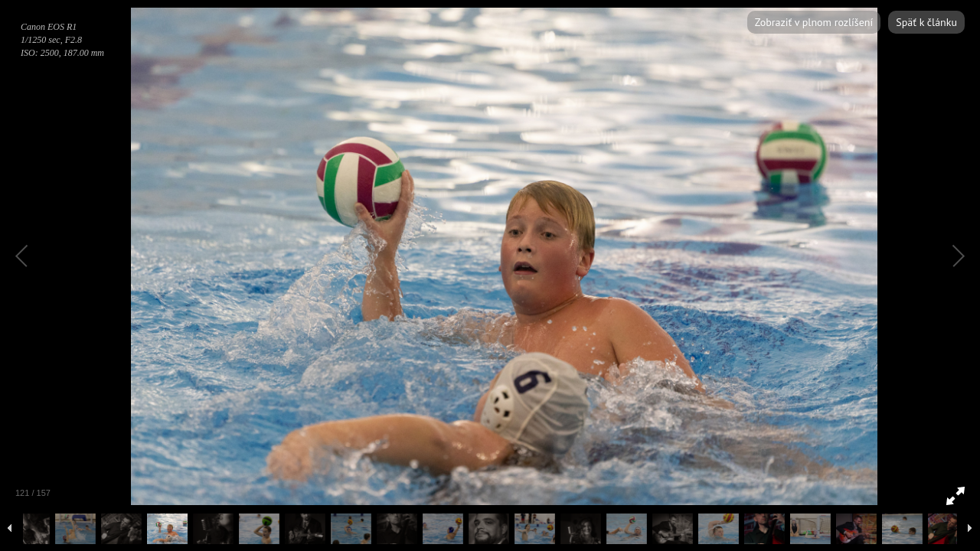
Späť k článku (926, 22)
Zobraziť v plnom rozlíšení (814, 22)
